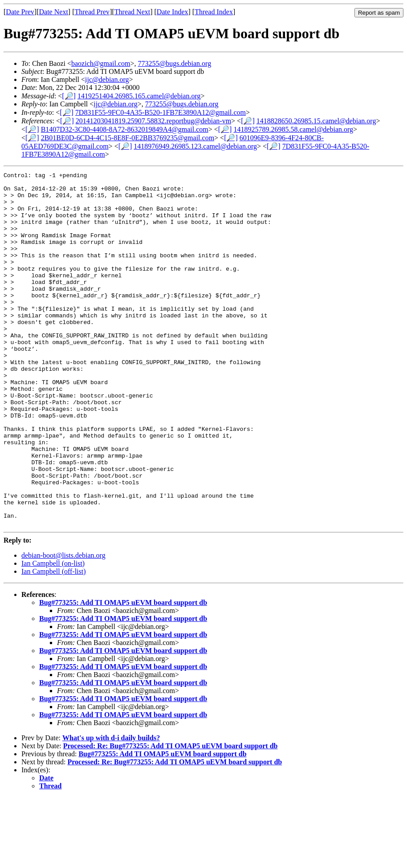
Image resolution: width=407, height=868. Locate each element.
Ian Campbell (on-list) (53, 634)
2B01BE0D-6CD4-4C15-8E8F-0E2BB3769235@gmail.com (128, 138)
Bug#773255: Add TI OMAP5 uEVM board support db (123, 673)
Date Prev (20, 12)
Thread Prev (92, 12)
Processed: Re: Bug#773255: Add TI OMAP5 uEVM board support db (171, 817)
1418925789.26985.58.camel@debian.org (293, 129)
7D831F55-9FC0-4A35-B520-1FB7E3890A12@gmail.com (161, 112)
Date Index (173, 12)
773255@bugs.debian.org (175, 63)
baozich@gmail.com (101, 63)
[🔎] (69, 96)
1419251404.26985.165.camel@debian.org (139, 96)
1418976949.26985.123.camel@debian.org (195, 146)
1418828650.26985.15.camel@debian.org (316, 121)
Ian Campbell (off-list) (54, 642)
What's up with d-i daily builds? (111, 809)
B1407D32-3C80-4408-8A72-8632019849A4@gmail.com (125, 129)
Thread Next (132, 12)
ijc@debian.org (107, 79)
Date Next (54, 12)
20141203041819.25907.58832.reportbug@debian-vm (153, 121)
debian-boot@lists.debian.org (63, 626)
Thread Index (214, 12)
